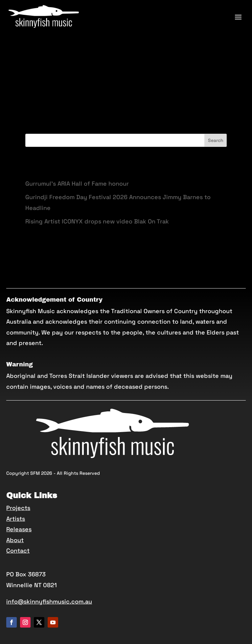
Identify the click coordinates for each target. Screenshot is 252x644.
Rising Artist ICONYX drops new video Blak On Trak (97, 221)
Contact (18, 551)
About (15, 540)
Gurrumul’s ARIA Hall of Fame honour (77, 184)
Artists (16, 519)
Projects (18, 508)
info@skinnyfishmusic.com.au (49, 601)
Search (216, 140)
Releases (19, 529)
